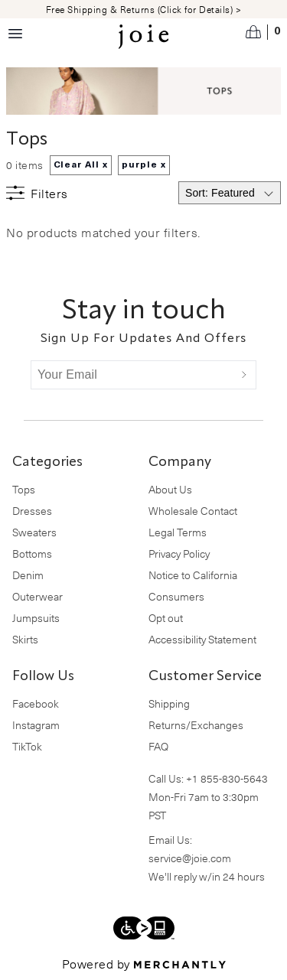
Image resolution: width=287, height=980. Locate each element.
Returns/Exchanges (196, 725)
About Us (170, 489)
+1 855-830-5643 (227, 778)
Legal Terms (178, 532)
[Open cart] (263, 32)
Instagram (36, 725)
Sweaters (34, 532)
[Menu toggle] (15, 34)
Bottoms (32, 553)
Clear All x (81, 165)
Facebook (36, 703)
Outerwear (38, 596)
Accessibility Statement (202, 639)
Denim (28, 575)
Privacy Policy (179, 553)
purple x (144, 165)
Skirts (25, 639)
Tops (24, 489)
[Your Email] (132, 375)
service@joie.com (190, 858)
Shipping (169, 703)
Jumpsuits (36, 618)
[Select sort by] (230, 193)
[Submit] (244, 375)
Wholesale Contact (193, 511)
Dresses (32, 511)
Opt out (166, 618)
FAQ (158, 746)
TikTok (27, 746)
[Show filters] (37, 193)
